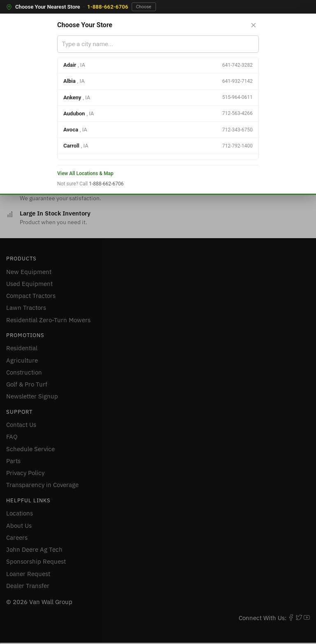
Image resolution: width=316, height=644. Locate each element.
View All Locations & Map (85, 173)
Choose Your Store (85, 25)
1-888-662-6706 (108, 7)
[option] (158, 65)
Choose (144, 7)
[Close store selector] (253, 25)
